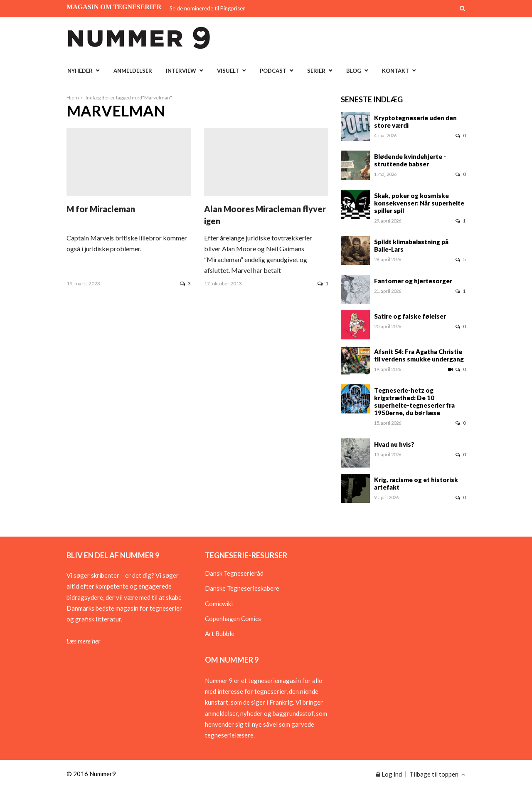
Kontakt (395, 71)
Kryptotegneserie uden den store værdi (415, 121)
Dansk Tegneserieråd (234, 573)
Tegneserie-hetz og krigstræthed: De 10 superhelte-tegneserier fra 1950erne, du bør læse (414, 401)
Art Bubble (220, 634)
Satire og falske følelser (410, 316)
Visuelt (228, 71)
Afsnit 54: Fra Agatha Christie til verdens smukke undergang (419, 355)
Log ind (389, 774)
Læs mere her (83, 641)
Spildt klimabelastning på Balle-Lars (411, 245)
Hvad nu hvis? (394, 444)
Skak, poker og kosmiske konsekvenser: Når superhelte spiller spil (419, 203)
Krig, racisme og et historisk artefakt (416, 483)
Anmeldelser (133, 71)
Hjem (73, 98)
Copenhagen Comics (233, 619)
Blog (354, 71)
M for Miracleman (101, 209)
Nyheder (80, 71)
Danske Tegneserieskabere (242, 588)
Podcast (273, 71)
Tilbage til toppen (437, 774)
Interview (181, 71)
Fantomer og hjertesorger (413, 281)
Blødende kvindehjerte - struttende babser (410, 160)
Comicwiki (219, 604)
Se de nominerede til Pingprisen (208, 8)
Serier (316, 71)
